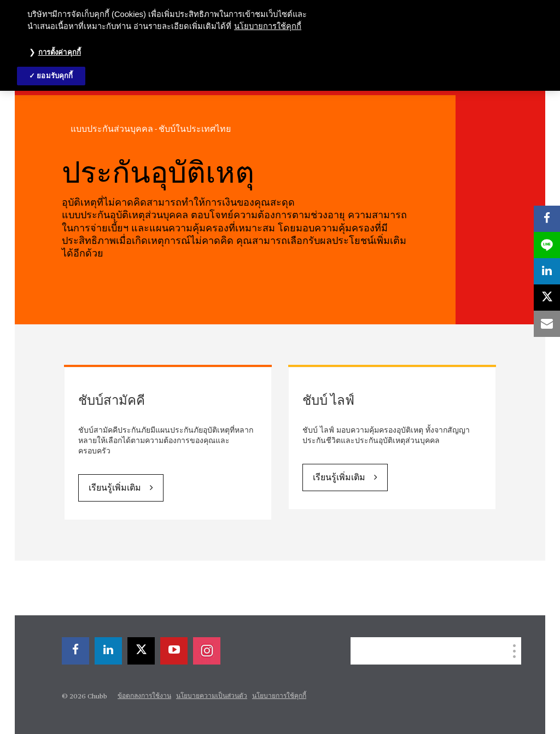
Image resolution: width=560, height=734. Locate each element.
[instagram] (207, 651)
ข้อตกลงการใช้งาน (144, 696)
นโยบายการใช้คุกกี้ (279, 696)
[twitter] (141, 651)
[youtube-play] (174, 651)
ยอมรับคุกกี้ (55, 76)
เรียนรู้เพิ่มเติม (115, 488)
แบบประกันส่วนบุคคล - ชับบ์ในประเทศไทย (151, 129)
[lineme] (547, 245)
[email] (547, 324)
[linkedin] (108, 651)
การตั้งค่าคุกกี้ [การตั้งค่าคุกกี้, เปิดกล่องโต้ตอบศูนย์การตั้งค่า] (60, 52)
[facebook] (75, 651)
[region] (280, 45)
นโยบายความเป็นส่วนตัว (212, 696)
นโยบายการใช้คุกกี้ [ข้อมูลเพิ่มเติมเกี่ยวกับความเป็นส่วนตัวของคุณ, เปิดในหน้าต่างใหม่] (268, 26)
